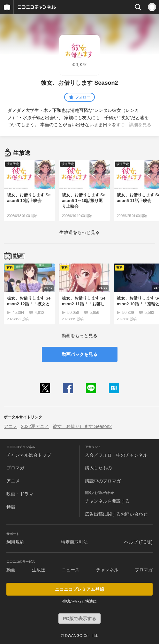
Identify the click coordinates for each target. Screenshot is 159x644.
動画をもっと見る (79, 336)
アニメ (11, 426)
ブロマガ (15, 468)
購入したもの (98, 468)
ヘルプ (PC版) (138, 542)
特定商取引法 (74, 542)
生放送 (39, 570)
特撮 (11, 507)
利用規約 (15, 542)
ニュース (71, 570)
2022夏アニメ (35, 426)
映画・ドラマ (20, 494)
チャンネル (107, 570)
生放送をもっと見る (79, 232)
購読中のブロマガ (103, 481)
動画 (11, 570)
